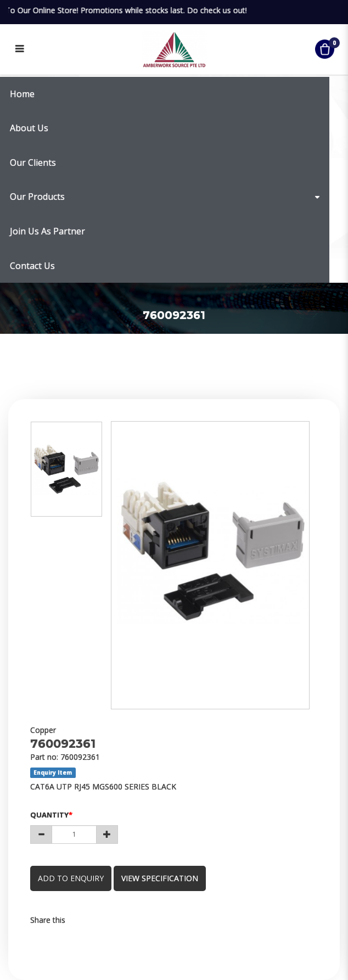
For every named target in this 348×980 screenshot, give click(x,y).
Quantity (49, 815)
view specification (160, 878)
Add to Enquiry (71, 878)
